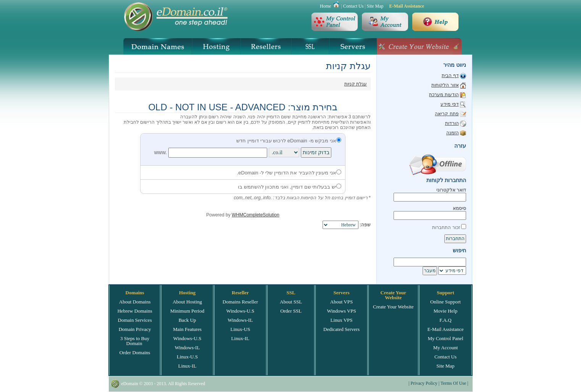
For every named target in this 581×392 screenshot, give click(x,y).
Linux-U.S (187, 357)
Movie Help (445, 311)
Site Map (375, 6)
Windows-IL (187, 348)
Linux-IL (187, 366)
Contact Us (353, 6)
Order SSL (291, 311)
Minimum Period (187, 311)
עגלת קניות (356, 84)
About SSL (291, 302)
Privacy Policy (424, 383)
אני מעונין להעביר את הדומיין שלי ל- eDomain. (289, 173)
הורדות (452, 123)
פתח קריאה (447, 114)
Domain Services (135, 320)
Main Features (187, 329)
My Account (446, 348)
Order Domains (135, 352)
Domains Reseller (240, 302)
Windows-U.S (187, 338)
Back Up (187, 320)
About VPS (341, 302)
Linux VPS (342, 320)
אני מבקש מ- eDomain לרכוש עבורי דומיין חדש (289, 141)
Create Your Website (393, 307)
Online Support (445, 302)
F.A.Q (445, 320)
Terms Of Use (453, 383)
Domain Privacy (135, 329)
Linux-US (240, 329)
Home (325, 6)
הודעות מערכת (444, 95)
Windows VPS (341, 311)
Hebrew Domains (135, 311)
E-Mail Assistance (407, 6)
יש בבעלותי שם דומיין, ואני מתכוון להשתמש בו (290, 187)
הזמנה (453, 133)
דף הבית (450, 76)
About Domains (135, 302)
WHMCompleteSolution (256, 215)
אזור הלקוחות (445, 85)
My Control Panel (445, 338)
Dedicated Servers (341, 329)
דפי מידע (449, 104)
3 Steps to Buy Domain (135, 341)
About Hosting (187, 302)
